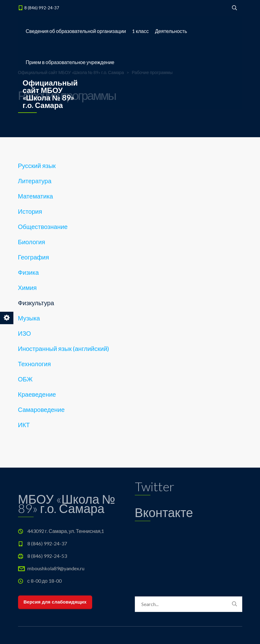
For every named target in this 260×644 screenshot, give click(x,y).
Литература (35, 181)
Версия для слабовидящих (55, 602)
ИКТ (24, 425)
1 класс (140, 31)
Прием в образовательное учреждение (70, 62)
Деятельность (171, 31)
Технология (35, 364)
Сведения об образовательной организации (76, 31)
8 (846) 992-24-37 (42, 8)
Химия (27, 287)
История (30, 211)
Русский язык (37, 166)
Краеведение (37, 394)
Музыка (29, 318)
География (34, 257)
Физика (28, 272)
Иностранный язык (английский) (64, 348)
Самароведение (41, 409)
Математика (36, 196)
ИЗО (25, 333)
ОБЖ (25, 379)
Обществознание (43, 226)
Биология (32, 242)
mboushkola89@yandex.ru (56, 568)
